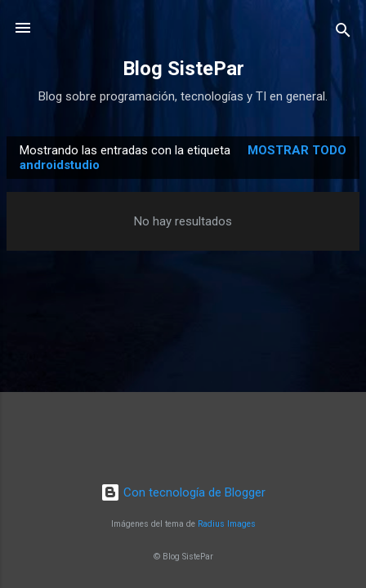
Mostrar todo (297, 150)
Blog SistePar (183, 69)
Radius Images (227, 524)
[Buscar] (343, 33)
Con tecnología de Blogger (183, 492)
